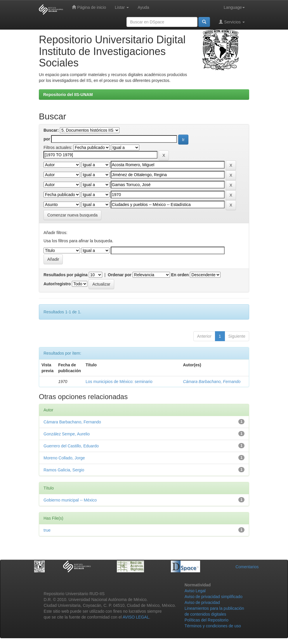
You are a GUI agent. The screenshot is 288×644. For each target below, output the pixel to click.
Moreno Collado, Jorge (64, 458)
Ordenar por (120, 275)
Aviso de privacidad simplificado (214, 597)
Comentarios (247, 567)
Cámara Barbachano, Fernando (212, 382)
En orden (180, 275)
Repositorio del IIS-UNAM (68, 95)
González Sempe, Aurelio (67, 434)
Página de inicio (89, 7)
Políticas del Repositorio (207, 620)
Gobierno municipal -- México (70, 500)
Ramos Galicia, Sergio (64, 470)
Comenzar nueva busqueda (72, 215)
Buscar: (51, 130)
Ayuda (143, 7)
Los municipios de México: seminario (119, 382)
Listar (122, 7)
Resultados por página (66, 275)
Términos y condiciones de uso (213, 626)
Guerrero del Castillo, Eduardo (71, 446)
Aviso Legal (195, 591)
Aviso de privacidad (202, 602)
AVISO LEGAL (136, 617)
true (47, 530)
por (47, 139)
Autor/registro (57, 284)
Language (234, 7)
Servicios (232, 22)
